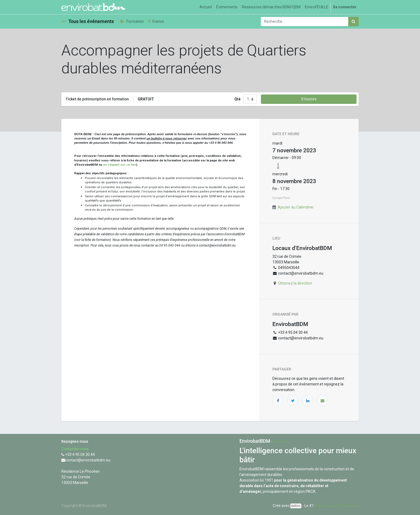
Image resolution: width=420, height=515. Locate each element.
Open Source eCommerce (337, 506)
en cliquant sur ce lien (120, 165)
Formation (132, 21)
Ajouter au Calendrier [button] (296, 207)
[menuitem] (206, 7)
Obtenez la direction (295, 283)
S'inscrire (309, 99)
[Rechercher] (353, 22)
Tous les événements (88, 21)
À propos (281, 441)
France (156, 21)
